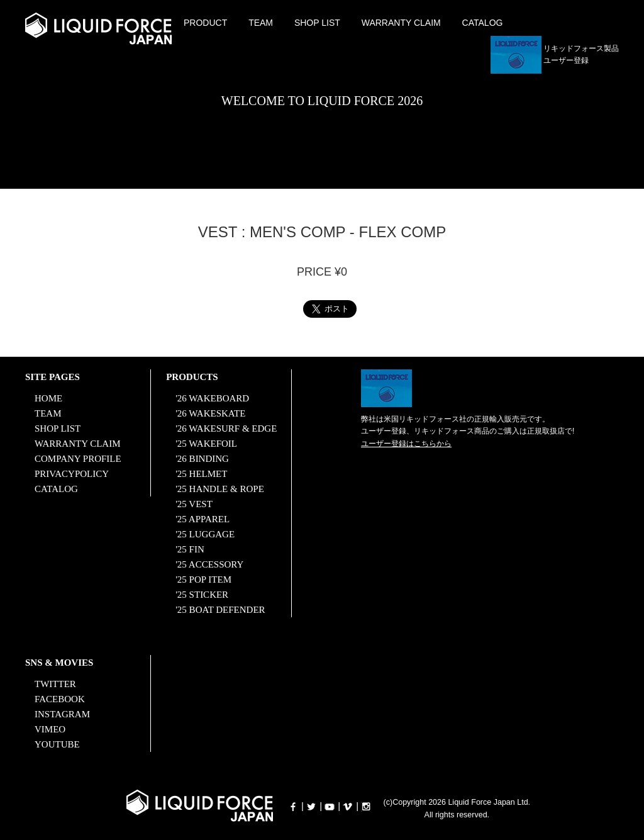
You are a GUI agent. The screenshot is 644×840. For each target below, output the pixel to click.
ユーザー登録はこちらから (406, 444)
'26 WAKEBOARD (212, 398)
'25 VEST (194, 504)
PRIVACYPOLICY (72, 474)
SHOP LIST (317, 23)
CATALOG (483, 23)
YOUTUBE (57, 744)
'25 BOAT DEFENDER (220, 610)
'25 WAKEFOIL (206, 444)
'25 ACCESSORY (209, 564)
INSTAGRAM (62, 714)
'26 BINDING (202, 459)
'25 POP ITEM (203, 580)
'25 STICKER (202, 595)
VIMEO (50, 729)
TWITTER (55, 684)
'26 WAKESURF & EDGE (226, 428)
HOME (48, 398)
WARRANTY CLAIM (401, 23)
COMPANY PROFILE (78, 459)
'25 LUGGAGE (205, 534)
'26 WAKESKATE (210, 413)
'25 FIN (190, 549)
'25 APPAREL (203, 519)
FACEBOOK (60, 699)
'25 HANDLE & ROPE (220, 489)
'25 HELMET (201, 474)
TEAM (261, 23)
